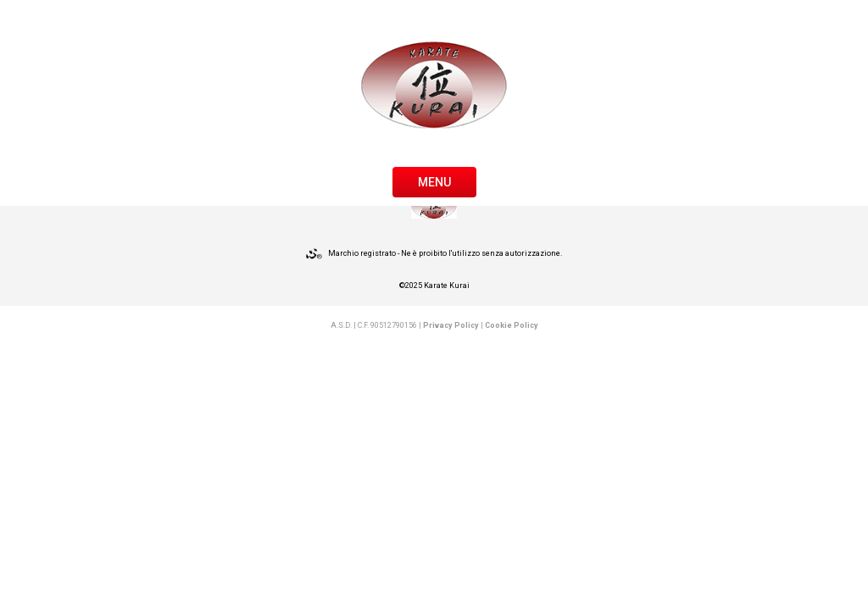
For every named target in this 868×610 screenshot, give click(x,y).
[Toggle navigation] (434, 180)
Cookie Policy (512, 325)
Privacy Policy (451, 325)
